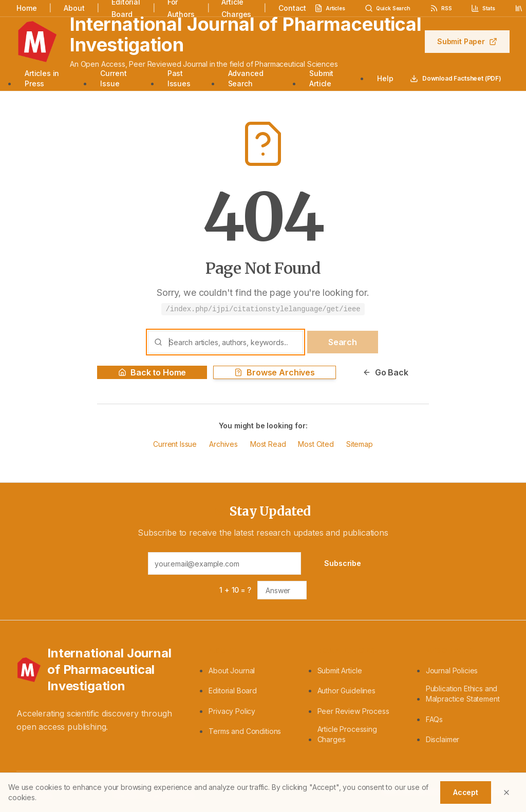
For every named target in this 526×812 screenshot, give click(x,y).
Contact (292, 8)
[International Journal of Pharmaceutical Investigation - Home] (100, 670)
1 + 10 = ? (235, 590)
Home (26, 8)
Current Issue (113, 78)
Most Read (268, 444)
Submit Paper (467, 41)
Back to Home (152, 372)
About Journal (232, 671)
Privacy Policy (232, 711)
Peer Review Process (353, 711)
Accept (466, 792)
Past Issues (179, 78)
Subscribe (343, 563)
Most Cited (316, 444)
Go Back (386, 372)
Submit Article (321, 78)
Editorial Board (233, 691)
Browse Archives (275, 372)
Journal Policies (452, 671)
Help (385, 78)
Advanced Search (246, 78)
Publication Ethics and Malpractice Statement (463, 694)
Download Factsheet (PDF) (456, 79)
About (74, 8)
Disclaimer (443, 739)
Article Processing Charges (347, 734)
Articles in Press (42, 78)
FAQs (434, 719)
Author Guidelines (346, 691)
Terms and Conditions (245, 731)
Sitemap (360, 444)
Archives (223, 444)
